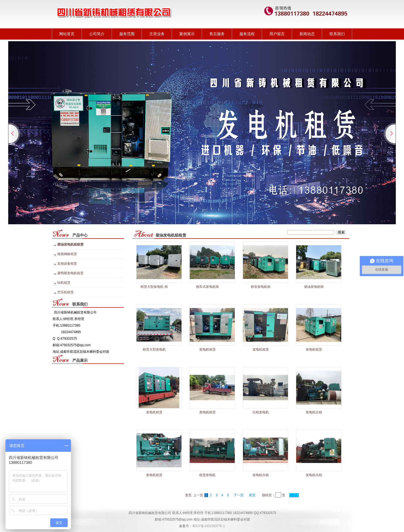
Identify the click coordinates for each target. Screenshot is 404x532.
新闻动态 (307, 34)
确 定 (294, 495)
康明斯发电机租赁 (70, 273)
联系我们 (337, 34)
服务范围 (127, 34)
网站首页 (67, 34)
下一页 (239, 495)
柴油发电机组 (314, 287)
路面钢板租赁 (67, 254)
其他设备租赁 (67, 264)
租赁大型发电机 (154, 349)
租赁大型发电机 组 (154, 287)
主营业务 (157, 34)
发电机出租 (314, 412)
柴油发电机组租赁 (70, 244)
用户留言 (277, 34)
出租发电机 (261, 412)
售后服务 (217, 34)
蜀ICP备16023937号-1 (209, 526)
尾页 (252, 495)
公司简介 (97, 34)
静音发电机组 (261, 287)
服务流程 (247, 34)
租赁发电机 (207, 475)
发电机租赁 (207, 349)
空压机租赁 (66, 292)
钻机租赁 (64, 283)
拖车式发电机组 (207, 287)
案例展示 (187, 34)
